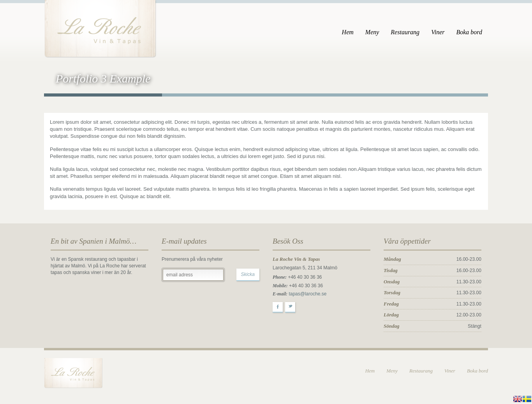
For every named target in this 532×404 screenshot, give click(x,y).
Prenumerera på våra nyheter (192, 259)
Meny (372, 32)
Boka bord (469, 32)
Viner (438, 32)
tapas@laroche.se (307, 294)
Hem (348, 32)
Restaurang (405, 32)
